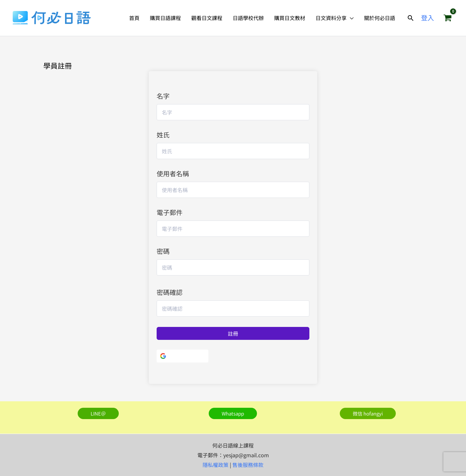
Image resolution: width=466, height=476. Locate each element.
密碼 (163, 251)
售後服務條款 (248, 465)
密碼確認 (170, 292)
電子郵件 (170, 212)
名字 (163, 96)
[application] (350, 18)
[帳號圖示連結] (427, 18)
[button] (411, 18)
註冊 (233, 333)
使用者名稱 (173, 173)
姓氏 (163, 135)
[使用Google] (183, 356)
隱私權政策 (216, 465)
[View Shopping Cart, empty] (448, 18)
